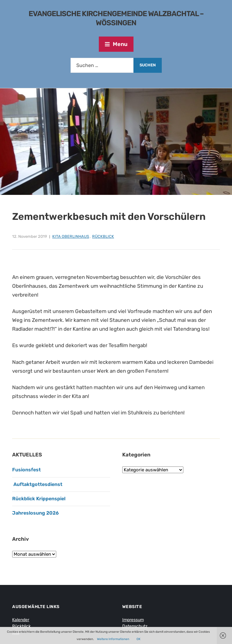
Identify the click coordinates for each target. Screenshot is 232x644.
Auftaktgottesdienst (37, 484)
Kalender (21, 620)
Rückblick (103, 236)
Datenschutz (135, 626)
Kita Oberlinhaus (71, 236)
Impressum (133, 620)
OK (139, 639)
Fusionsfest (26, 470)
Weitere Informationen (113, 639)
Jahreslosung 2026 (35, 513)
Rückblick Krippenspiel (39, 499)
